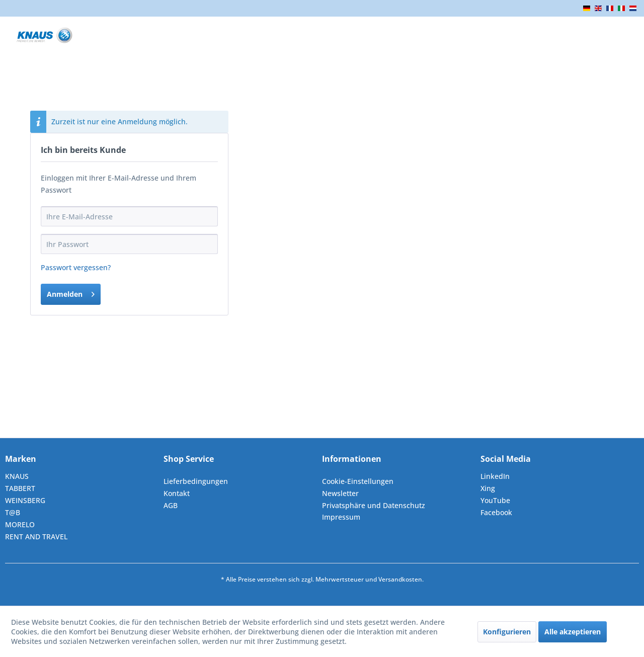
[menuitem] (240, 481)
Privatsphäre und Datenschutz (374, 505)
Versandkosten (400, 579)
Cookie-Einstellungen (358, 481)
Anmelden (71, 293)
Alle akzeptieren (573, 632)
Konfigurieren (507, 632)
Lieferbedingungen (196, 481)
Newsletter (340, 493)
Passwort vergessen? (76, 267)
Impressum (341, 517)
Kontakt (177, 493)
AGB (171, 505)
